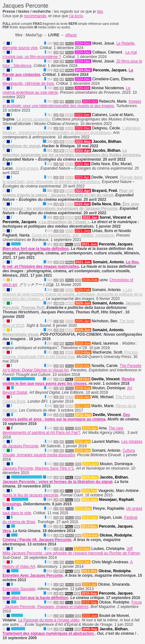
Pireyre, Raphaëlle (109, 509)
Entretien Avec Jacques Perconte (33, 575)
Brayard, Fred (105, 191)
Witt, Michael (103, 397)
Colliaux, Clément (108, 52)
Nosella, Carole (105, 366)
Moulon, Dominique (109, 388)
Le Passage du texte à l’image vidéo (49, 620)
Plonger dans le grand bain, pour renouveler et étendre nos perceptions (72, 179)
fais (100, 11)
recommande (35, 16)
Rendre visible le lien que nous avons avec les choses (69, 381)
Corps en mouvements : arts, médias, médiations (73, 235)
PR (62, 44)
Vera (7, 531)
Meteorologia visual (20, 334)
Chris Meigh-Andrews (110, 562)
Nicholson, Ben (104, 321)
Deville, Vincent (104, 177)
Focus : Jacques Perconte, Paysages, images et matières (72, 604)
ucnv (103, 280)
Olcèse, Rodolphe (116, 535)
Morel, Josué (103, 43)
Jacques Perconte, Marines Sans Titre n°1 (38, 468)
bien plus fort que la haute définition (35, 598)
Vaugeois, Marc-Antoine (119, 491)
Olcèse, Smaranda (114, 584)
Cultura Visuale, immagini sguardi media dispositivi (69, 453)
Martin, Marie (102, 406)
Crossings (12, 504)
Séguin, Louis (110, 517)
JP (62, 245)
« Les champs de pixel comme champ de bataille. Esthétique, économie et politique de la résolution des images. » (72, 294)
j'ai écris (76, 16)
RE (62, 88)
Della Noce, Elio (106, 204)
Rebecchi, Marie (113, 101)
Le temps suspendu (33, 119)
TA (62, 204)
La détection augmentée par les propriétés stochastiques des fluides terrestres (71, 153)
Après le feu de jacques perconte (30, 495)
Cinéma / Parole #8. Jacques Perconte (37, 540)
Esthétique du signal (21, 146)
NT (62, 115)
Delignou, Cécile (106, 128)
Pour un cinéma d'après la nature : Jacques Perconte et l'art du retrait (68, 193)
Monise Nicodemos (108, 88)
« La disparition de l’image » (64, 222)
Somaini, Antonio (108, 262)
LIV (56, 44)
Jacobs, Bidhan (107, 142)
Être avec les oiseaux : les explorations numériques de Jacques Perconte (71, 206)
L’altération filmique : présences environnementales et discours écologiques (72, 130)
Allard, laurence (105, 343)
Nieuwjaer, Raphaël (116, 500)
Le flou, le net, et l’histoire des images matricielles (71, 264)
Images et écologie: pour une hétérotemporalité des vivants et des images (72, 104)
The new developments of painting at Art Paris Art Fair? (63, 430)
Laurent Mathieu (105, 442)
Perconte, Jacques (110, 70)
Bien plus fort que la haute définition (36, 249)
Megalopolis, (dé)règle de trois (28, 84)
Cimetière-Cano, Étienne (113, 79)
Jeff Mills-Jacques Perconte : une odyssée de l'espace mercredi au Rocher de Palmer (71, 551)
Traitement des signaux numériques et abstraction (49, 633)
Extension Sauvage (19, 589)
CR (62, 464)
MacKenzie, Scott (107, 352)
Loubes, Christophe (108, 549)
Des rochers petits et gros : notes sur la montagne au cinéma (66, 417)
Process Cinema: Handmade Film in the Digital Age (70, 355)
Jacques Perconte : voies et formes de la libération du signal (57, 482)
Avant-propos (27, 168)
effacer (71, 35)
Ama (103, 428)
